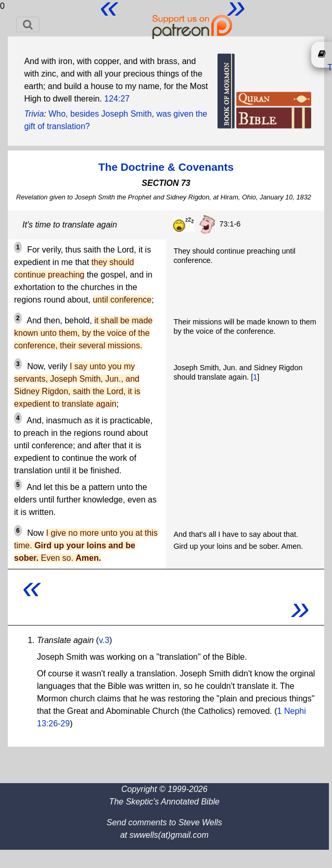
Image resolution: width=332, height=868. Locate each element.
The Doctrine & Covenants (166, 167)
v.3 (104, 640)
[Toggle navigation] (28, 24)
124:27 (117, 99)
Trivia (34, 114)
